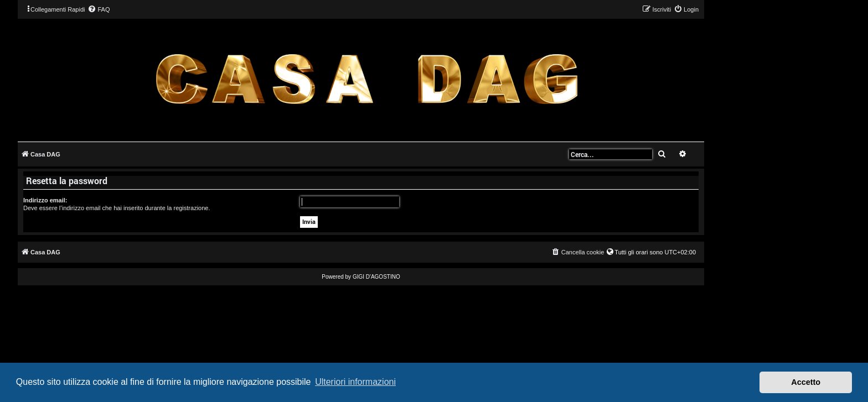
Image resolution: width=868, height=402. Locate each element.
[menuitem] (99, 9)
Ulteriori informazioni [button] (355, 382)
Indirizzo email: (45, 200)
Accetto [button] (806, 382)
